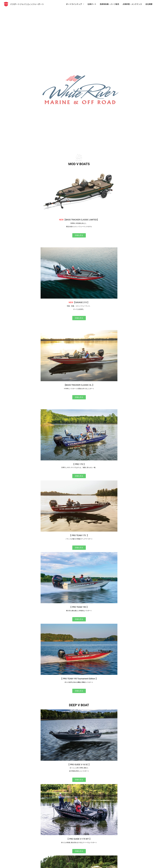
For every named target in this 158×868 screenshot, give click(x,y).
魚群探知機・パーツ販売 (110, 4)
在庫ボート (92, 4)
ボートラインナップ (74, 4)
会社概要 (149, 4)
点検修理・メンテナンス (132, 4)
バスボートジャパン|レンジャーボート (27, 4)
